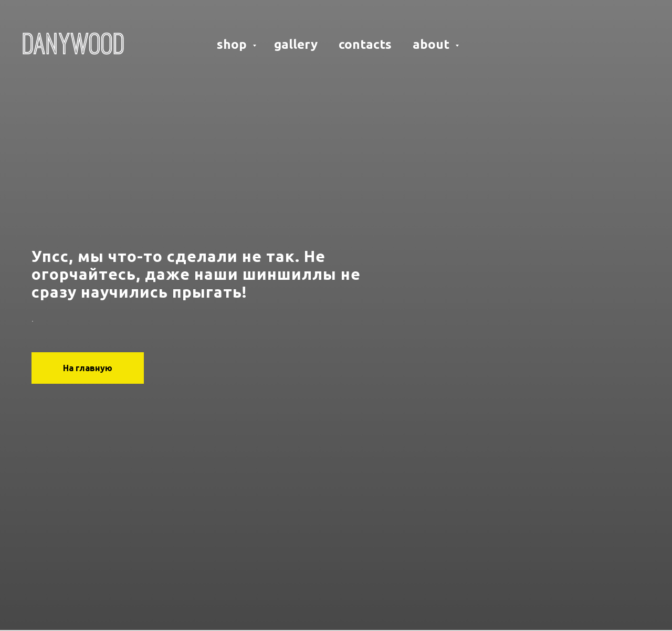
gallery (296, 44)
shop (233, 44)
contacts (365, 44)
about (433, 44)
